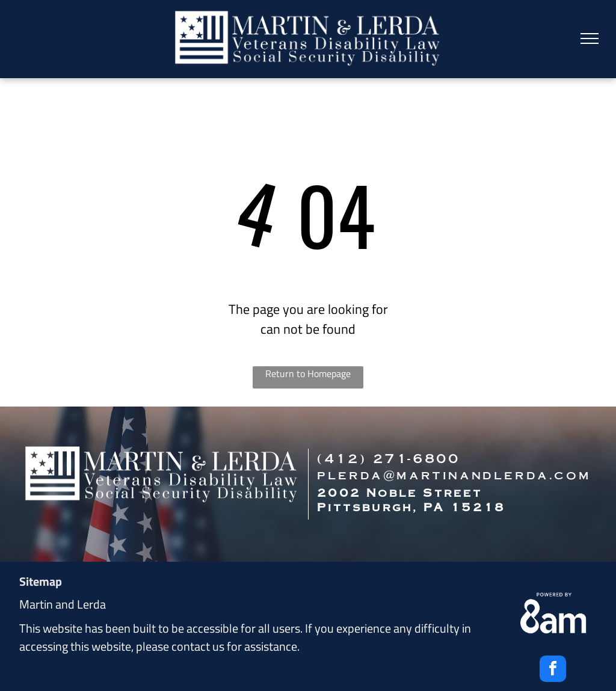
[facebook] (553, 670)
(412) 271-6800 (388, 458)
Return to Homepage (308, 373)
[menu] (590, 38)
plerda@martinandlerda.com (454, 474)
